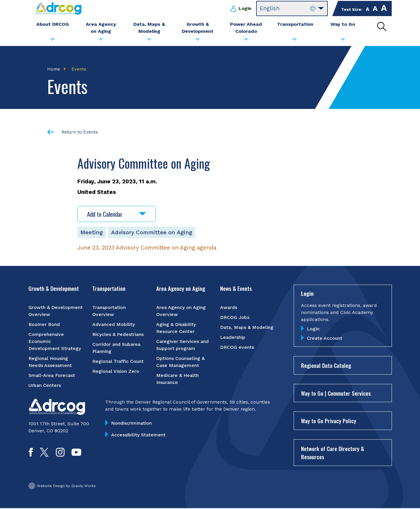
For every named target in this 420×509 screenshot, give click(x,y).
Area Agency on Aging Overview (181, 311)
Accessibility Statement (138, 435)
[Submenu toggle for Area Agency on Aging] (101, 41)
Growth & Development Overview (56, 311)
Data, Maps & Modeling (247, 328)
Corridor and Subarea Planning (116, 348)
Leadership (233, 338)
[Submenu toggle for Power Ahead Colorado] (246, 41)
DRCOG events (237, 347)
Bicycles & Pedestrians (118, 335)
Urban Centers (45, 386)
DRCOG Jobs (235, 318)
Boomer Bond (44, 325)
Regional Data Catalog (326, 366)
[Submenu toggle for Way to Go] (343, 41)
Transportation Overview (109, 311)
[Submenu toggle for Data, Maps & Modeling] (149, 41)
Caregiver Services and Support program (182, 345)
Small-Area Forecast (52, 376)
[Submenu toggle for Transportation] (295, 41)
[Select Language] (292, 8)
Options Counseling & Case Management (180, 362)
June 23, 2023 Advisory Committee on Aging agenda (147, 248)
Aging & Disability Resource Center (176, 328)
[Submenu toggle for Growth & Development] (198, 41)
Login (245, 8)
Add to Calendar (117, 214)
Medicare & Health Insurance (177, 379)
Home (54, 69)
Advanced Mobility (114, 325)
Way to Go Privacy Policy (329, 421)
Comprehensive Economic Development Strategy (55, 342)
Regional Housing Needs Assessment (50, 362)
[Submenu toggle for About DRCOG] (52, 41)
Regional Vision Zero (116, 371)
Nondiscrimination (131, 423)
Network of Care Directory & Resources (333, 453)
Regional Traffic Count (118, 362)
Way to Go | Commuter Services (336, 393)
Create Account (325, 339)
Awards (229, 308)
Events (79, 69)
